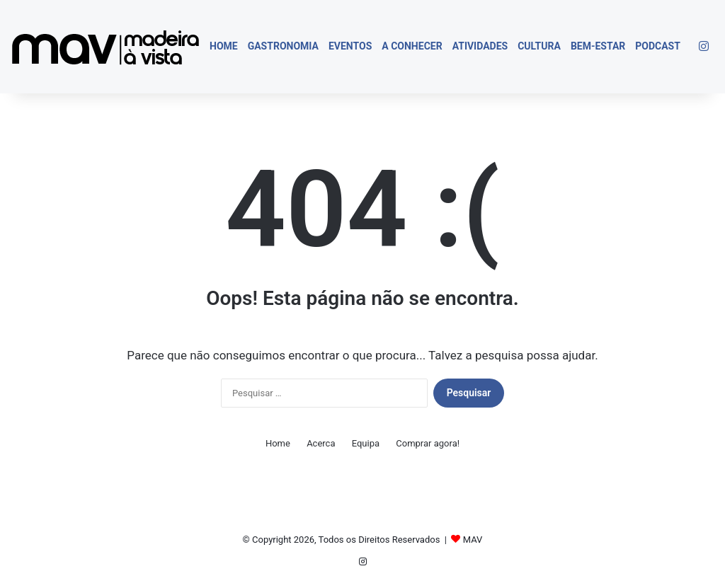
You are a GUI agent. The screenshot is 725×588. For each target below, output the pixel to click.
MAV (473, 540)
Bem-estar (598, 46)
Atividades (480, 46)
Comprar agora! (428, 443)
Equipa (366, 443)
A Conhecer (412, 46)
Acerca (321, 443)
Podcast (658, 46)
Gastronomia (283, 46)
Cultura (539, 46)
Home (224, 46)
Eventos (350, 46)
